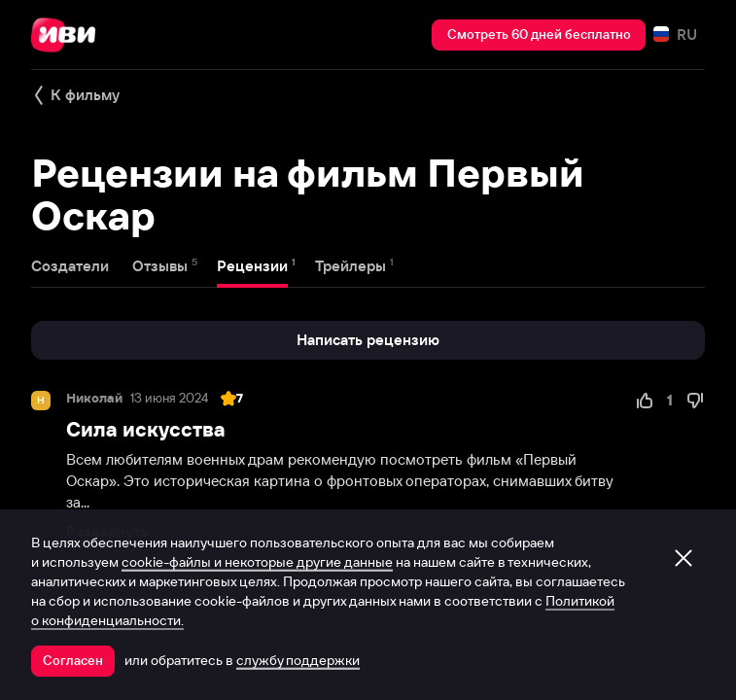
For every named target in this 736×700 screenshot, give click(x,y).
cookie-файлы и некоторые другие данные (257, 562)
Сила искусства (146, 429)
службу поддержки (298, 660)
